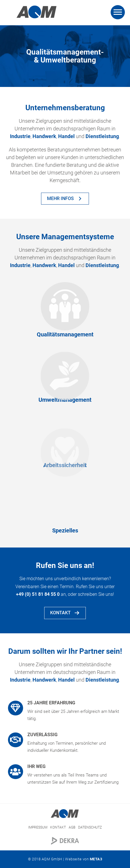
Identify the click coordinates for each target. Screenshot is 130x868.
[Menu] (118, 12)
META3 (96, 859)
